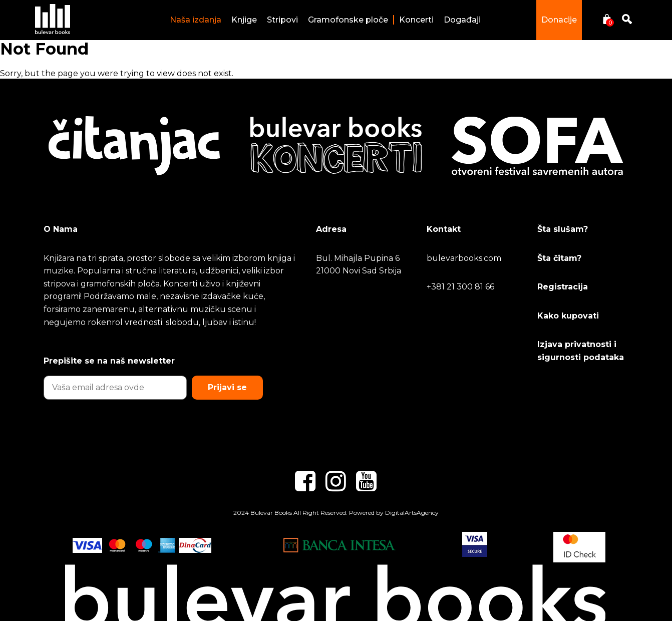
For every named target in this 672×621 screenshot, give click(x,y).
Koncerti (416, 20)
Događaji (462, 20)
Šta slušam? (563, 229)
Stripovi (282, 20)
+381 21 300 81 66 (460, 287)
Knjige (244, 20)
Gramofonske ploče (348, 20)
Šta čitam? (559, 258)
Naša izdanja (196, 20)
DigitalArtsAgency (412, 513)
